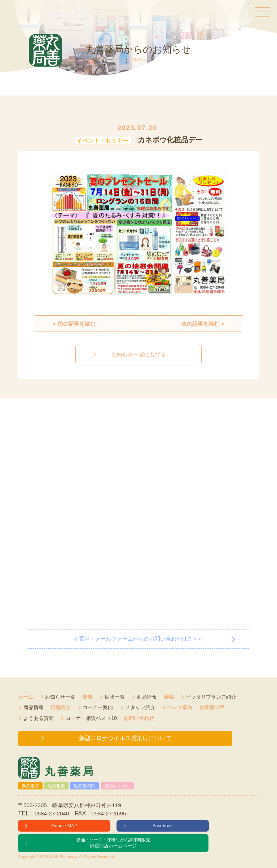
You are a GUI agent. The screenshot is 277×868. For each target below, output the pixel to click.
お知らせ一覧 (60, 697)
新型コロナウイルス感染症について (125, 738)
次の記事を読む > (203, 324)
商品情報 (147, 697)
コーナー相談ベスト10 (91, 718)
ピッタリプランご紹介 (211, 697)
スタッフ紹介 (140, 707)
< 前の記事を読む (74, 324)
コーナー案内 (98, 707)
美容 (169, 697)
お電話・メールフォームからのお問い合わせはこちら (138, 639)
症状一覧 (115, 697)
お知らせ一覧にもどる (138, 354)
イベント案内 (177, 707)
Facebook (163, 826)
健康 (87, 697)
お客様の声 (212, 707)
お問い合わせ (139, 718)
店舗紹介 (60, 707)
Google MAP (64, 826)
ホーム (26, 697)
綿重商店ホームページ (113, 843)
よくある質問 (39, 718)
